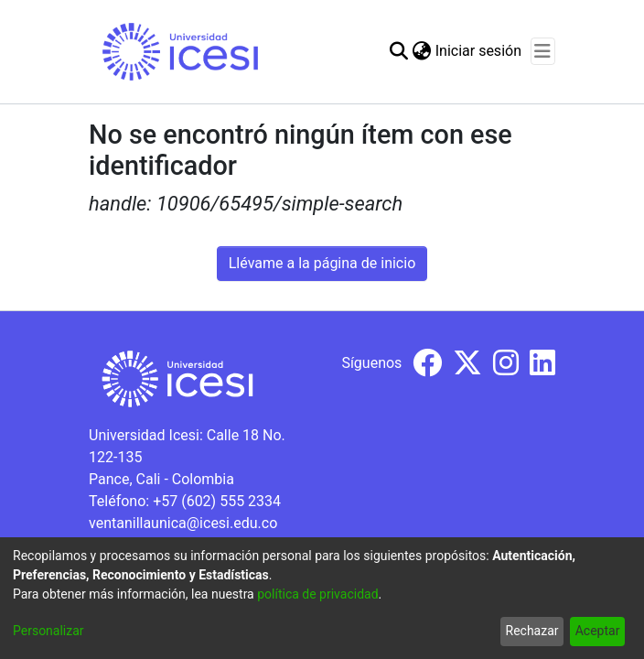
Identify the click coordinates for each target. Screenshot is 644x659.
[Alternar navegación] (543, 51)
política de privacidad (317, 594)
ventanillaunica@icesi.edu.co (183, 523)
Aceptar (598, 631)
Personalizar (48, 631)
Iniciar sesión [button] (479, 51)
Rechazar (532, 631)
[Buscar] (399, 51)
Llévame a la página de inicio (322, 263)
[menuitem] (422, 51)
